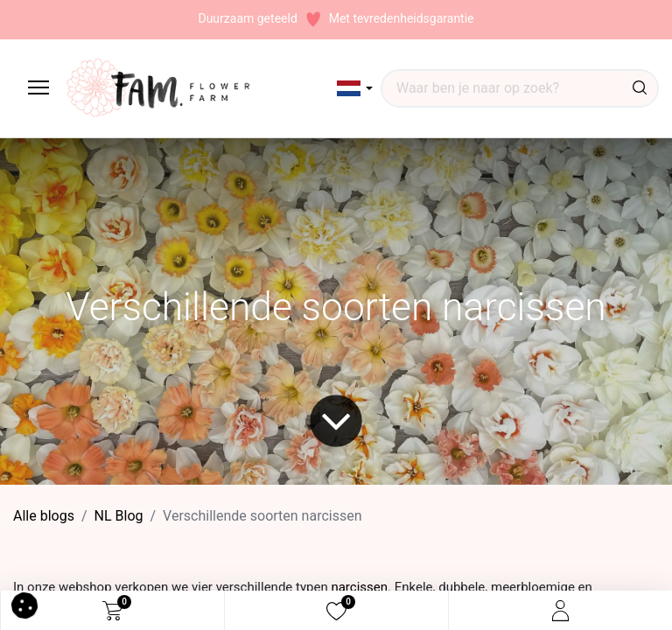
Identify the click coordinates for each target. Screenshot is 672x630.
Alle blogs (44, 516)
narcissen (359, 587)
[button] (355, 88)
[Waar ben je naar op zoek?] (640, 88)
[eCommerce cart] (112, 611)
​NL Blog (119, 516)
